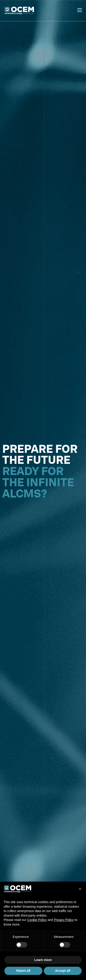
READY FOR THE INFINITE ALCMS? (38, 482)
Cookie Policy (37, 920)
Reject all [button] (23, 971)
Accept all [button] (63, 971)
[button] (80, 889)
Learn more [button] (43, 960)
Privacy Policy (64, 920)
